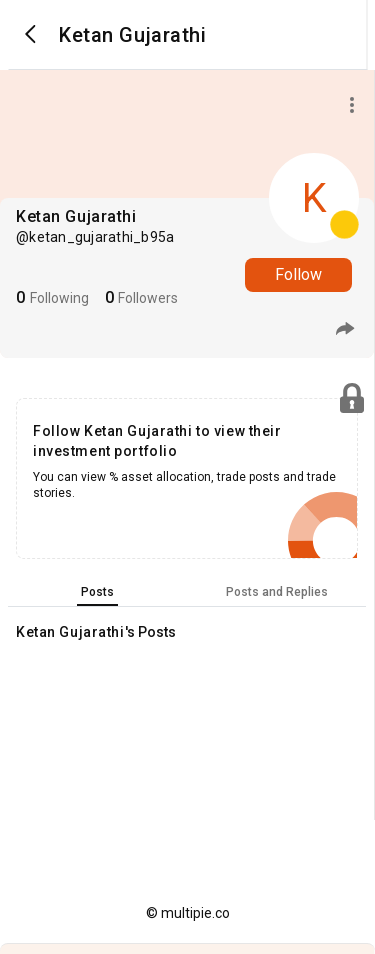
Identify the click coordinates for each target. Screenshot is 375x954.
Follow (298, 274)
